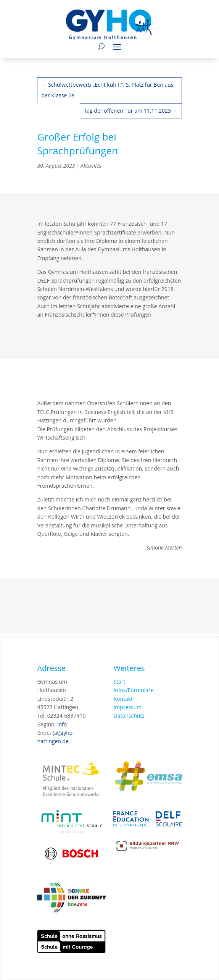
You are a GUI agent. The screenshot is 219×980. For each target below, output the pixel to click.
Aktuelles (91, 166)
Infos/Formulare (133, 690)
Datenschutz (129, 716)
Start (119, 682)
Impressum (127, 707)
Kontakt (123, 699)
